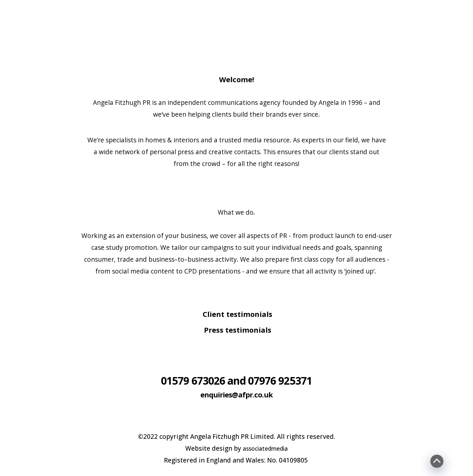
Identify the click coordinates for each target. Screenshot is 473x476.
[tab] (236, 315)
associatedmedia (265, 448)
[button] (236, 314)
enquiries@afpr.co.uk (237, 393)
